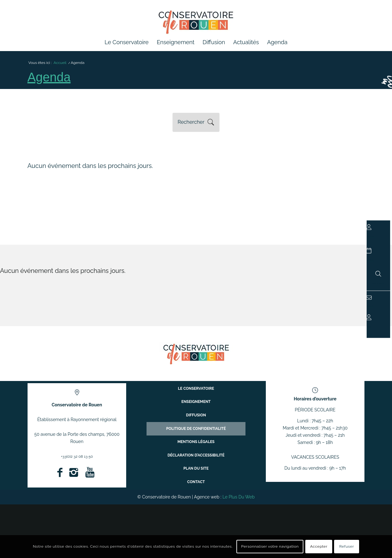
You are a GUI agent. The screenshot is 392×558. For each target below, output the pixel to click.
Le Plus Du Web (238, 500)
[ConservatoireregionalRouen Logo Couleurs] (196, 357)
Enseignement (196, 411)
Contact (196, 477)
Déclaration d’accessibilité (196, 455)
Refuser (347, 546)
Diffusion (196, 422)
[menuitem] (127, 42)
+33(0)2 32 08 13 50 (77, 460)
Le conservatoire (196, 400)
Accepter (319, 546)
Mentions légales (196, 444)
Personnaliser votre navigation (270, 546)
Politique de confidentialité (196, 433)
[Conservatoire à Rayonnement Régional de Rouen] (196, 25)
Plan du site (196, 466)
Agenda (52, 80)
